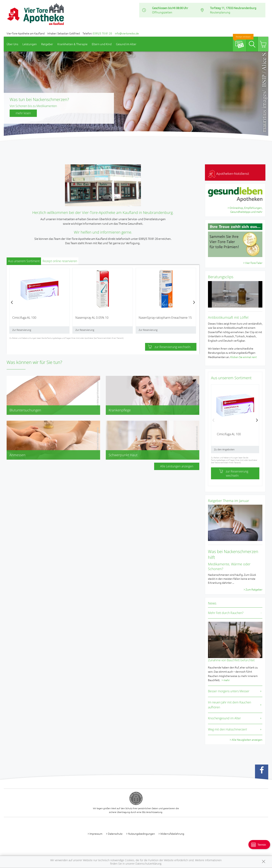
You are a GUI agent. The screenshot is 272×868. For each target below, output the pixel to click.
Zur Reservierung (22, 330)
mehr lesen (23, 113)
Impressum (96, 834)
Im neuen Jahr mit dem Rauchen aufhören (229, 705)
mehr (227, 680)
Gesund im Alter (126, 44)
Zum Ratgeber (254, 589)
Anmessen (17, 455)
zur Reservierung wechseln (169, 347)
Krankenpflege (120, 410)
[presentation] (12, 302)
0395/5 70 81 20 (102, 33)
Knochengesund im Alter (224, 718)
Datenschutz (115, 834)
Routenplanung (220, 12)
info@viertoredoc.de (127, 33)
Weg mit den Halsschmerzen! (228, 729)
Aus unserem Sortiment (24, 261)
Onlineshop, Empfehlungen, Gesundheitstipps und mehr (246, 210)
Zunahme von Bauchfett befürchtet (231, 660)
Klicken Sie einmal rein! (244, 357)
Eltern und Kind (102, 44)
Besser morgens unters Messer (229, 691)
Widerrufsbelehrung (172, 834)
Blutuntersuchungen (25, 410)
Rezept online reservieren (60, 261)
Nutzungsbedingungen (141, 834)
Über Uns (12, 44)
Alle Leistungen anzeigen (177, 466)
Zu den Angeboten (224, 449)
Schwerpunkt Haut (123, 455)
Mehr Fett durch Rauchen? (226, 613)
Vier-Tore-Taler (254, 263)
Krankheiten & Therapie (72, 44)
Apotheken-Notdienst (229, 173)
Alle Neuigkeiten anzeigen (247, 740)
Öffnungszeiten (162, 12)
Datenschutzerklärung (148, 864)
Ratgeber (47, 44)
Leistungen (30, 44)
